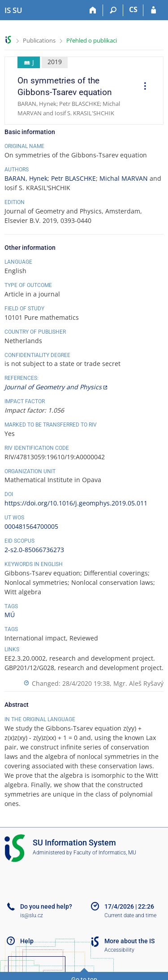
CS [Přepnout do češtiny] (133, 9)
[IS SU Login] (153, 10)
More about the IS (129, 941)
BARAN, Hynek (26, 178)
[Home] (93, 10)
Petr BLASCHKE (73, 178)
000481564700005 (31, 526)
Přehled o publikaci (92, 40)
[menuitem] (142, 87)
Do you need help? (46, 906)
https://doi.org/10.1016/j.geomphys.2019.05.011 (76, 503)
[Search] (113, 10)
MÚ (10, 615)
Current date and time (130, 915)
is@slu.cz (32, 915)
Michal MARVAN (124, 178)
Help (27, 941)
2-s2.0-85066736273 (34, 550)
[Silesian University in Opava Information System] (13, 10)
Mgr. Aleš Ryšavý (138, 683)
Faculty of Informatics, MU (105, 853)
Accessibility (119, 950)
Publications (39, 40)
